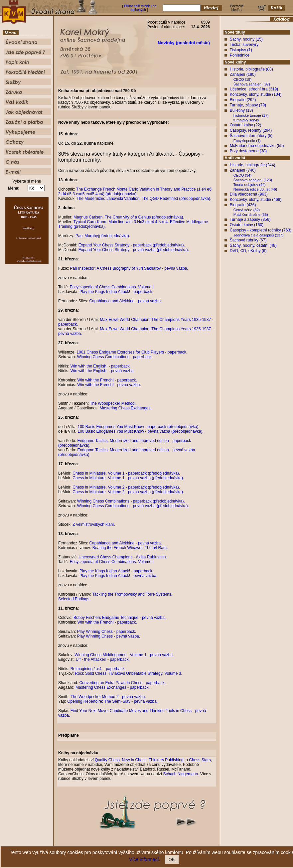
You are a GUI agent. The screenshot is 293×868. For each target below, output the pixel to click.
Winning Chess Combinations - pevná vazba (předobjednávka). (133, 506)
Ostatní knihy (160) (247, 225)
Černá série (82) (247, 210)
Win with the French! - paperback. (107, 380)
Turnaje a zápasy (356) (250, 219)
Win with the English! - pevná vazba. (103, 371)
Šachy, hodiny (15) (246, 39)
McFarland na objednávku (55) (257, 146)
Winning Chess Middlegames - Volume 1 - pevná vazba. (124, 655)
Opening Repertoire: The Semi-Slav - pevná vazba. (112, 701)
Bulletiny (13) (241, 110)
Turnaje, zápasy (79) (248, 105)
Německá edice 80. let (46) (255, 189)
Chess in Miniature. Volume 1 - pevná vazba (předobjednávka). (128, 478)
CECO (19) (242, 79)
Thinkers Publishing (166, 760)
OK (172, 860)
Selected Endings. (74, 599)
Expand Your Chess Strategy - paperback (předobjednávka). (132, 245)
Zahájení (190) (243, 74)
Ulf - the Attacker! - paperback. (103, 659)
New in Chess (134, 760)
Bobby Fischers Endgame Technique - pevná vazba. (120, 618)
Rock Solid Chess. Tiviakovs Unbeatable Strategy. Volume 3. (129, 673)
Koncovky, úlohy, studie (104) (256, 94)
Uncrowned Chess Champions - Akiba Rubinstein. (123, 557)
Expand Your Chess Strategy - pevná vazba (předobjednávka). (134, 250)
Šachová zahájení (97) (252, 84)
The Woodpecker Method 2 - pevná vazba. (108, 697)
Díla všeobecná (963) (249, 194)
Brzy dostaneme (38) (248, 151)
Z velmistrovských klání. (94, 524)
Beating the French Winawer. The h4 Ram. (130, 548)
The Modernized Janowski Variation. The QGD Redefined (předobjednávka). (144, 199)
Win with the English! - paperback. (101, 366)
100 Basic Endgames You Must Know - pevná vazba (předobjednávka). (140, 431)
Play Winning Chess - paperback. (107, 632)
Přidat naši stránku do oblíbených (140, 8)
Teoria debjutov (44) (250, 185)
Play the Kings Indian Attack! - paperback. (116, 292)
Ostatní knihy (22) (246, 125)
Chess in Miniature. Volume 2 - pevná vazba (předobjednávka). (128, 492)
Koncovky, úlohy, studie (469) (256, 200)
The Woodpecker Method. (113, 403)
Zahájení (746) (243, 170)
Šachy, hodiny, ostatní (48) (253, 245)
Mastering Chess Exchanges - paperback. (113, 687)
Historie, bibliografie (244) (253, 165)
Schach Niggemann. (181, 774)
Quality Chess (107, 760)
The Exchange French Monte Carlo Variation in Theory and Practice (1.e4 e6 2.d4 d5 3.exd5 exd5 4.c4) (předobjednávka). (135, 192)
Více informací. (145, 859)
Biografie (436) (243, 205)
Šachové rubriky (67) (248, 240)
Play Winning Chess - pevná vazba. (109, 636)
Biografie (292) (243, 100)
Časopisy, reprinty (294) (251, 130)
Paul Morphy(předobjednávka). (103, 236)
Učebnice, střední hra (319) (254, 89)
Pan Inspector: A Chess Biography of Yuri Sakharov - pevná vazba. (129, 268)
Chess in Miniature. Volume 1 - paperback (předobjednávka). (126, 473)
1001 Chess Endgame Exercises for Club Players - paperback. (132, 352)
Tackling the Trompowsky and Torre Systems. (133, 594)
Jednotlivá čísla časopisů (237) (258, 235)
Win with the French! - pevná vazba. (109, 385)
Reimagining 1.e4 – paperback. (98, 669)
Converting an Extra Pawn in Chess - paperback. (122, 683)
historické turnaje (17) (251, 115)
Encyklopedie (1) (247, 141)
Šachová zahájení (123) (253, 180)
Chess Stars (200, 760)
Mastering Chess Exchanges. (126, 408)
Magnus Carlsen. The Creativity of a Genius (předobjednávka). (129, 217)
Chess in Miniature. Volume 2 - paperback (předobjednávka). (126, 487)
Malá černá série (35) (251, 215)
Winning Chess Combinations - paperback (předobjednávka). (131, 501)
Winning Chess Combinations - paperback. (115, 357)
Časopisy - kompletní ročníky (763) (261, 230)
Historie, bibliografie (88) (251, 69)
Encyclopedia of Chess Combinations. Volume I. (112, 287)
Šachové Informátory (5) (251, 136)
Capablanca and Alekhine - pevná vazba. (125, 301)
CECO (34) (242, 175)
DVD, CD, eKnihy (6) (248, 251)
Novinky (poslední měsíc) (184, 43)
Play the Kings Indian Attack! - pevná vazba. (118, 576)
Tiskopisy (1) (241, 50)
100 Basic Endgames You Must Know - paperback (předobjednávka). (138, 427)
